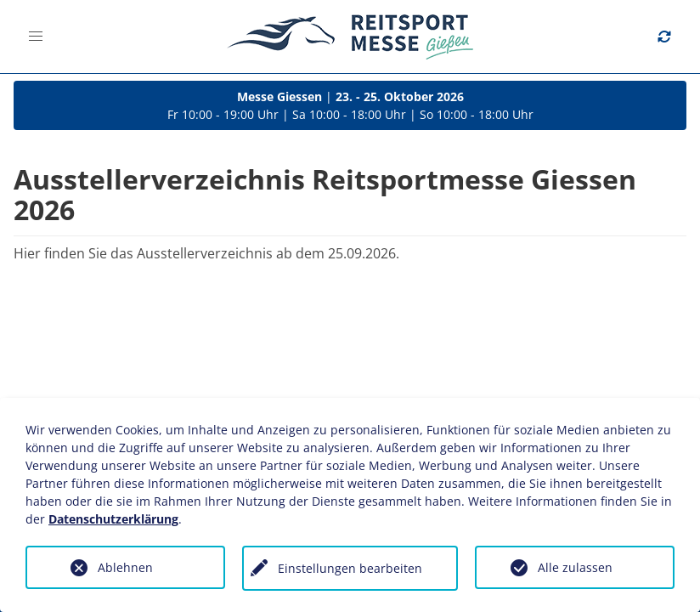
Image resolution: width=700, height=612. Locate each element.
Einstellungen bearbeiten (350, 568)
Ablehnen (125, 567)
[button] (36, 37)
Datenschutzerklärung (113, 519)
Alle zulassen (575, 567)
